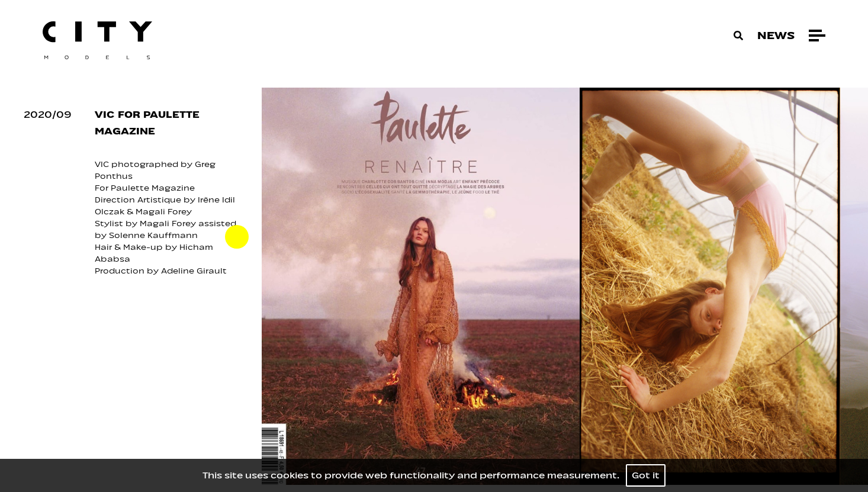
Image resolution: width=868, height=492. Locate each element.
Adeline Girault (195, 271)
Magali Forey (165, 212)
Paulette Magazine (153, 188)
